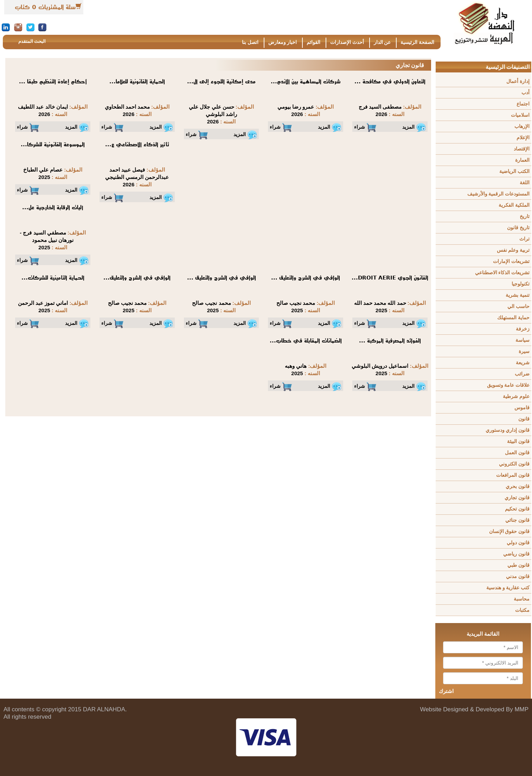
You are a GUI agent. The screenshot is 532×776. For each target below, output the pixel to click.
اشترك (446, 691)
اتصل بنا (250, 42)
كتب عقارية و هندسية (508, 588)
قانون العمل (517, 453)
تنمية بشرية (518, 295)
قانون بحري (518, 486)
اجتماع (523, 104)
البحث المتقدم (32, 41)
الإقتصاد (522, 149)
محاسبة (522, 599)
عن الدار (382, 42)
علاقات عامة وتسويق (508, 385)
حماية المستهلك (513, 318)
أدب (525, 93)
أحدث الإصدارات (347, 42)
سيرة (524, 351)
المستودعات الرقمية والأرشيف (498, 194)
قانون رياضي (516, 554)
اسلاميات (520, 115)
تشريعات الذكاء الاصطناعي (502, 273)
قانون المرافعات (513, 475)
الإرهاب (522, 126)
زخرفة (523, 329)
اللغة (525, 183)
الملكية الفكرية (514, 205)
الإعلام (523, 138)
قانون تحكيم (517, 509)
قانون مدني (518, 576)
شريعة (523, 363)
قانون (524, 419)
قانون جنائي (517, 520)
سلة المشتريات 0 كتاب (45, 7)
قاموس (522, 408)
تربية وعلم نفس (513, 250)
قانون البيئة (518, 441)
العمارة (522, 160)
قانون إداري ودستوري (508, 430)
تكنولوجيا (521, 284)
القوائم (313, 42)
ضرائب (522, 374)
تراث (524, 239)
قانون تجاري (517, 498)
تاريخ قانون (518, 228)
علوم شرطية (516, 396)
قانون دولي (518, 543)
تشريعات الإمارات (511, 261)
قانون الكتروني (514, 464)
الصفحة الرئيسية (417, 42)
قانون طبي (518, 565)
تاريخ (525, 216)
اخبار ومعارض (283, 42)
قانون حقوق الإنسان (509, 531)
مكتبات (522, 610)
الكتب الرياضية (514, 171)
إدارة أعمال (518, 81)
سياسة (523, 340)
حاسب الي (518, 306)
